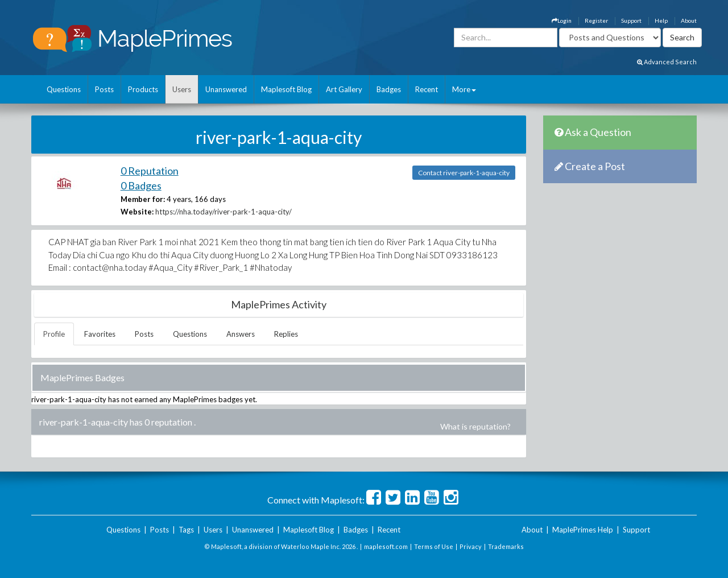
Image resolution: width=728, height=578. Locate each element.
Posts (104, 89)
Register (596, 20)
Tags (186, 530)
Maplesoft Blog (286, 89)
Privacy (471, 546)
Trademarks (506, 546)
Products (143, 89)
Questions (64, 89)
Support (631, 20)
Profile (54, 334)
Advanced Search (667, 62)
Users (182, 89)
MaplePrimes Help (583, 530)
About (689, 20)
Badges (389, 89)
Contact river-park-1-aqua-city (464, 173)
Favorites (100, 334)
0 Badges (141, 185)
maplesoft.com (386, 546)
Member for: (143, 199)
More (464, 89)
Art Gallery (344, 89)
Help (661, 20)
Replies (286, 334)
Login (562, 20)
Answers (241, 334)
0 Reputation (150, 171)
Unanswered (226, 89)
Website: (137, 212)
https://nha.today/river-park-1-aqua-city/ (224, 212)
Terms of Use (434, 546)
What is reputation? (475, 426)
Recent (427, 89)
